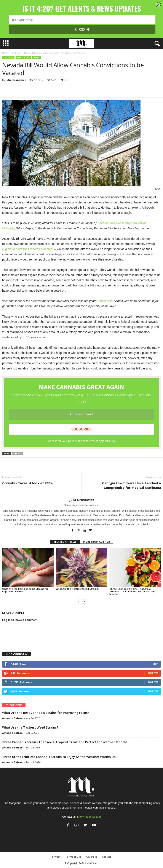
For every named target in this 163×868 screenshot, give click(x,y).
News (37, 57)
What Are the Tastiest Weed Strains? (78, 589)
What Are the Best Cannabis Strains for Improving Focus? (25, 590)
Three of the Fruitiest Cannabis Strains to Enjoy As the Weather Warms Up (59, 757)
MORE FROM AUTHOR (97, 542)
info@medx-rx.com (89, 817)
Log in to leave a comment (20, 620)
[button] (156, 44)
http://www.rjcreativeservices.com (82, 505)
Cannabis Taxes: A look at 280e (27, 483)
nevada (18, 453)
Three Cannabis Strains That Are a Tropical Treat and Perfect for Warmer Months (133, 591)
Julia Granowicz (16, 80)
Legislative (23, 57)
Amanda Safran (12, 718)
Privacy (56, 857)
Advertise (92, 857)
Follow (153, 673)
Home (5, 53)
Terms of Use (73, 857)
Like (155, 664)
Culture (16, 53)
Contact (106, 857)
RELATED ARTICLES (65, 542)
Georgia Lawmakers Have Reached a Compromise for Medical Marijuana (131, 485)
